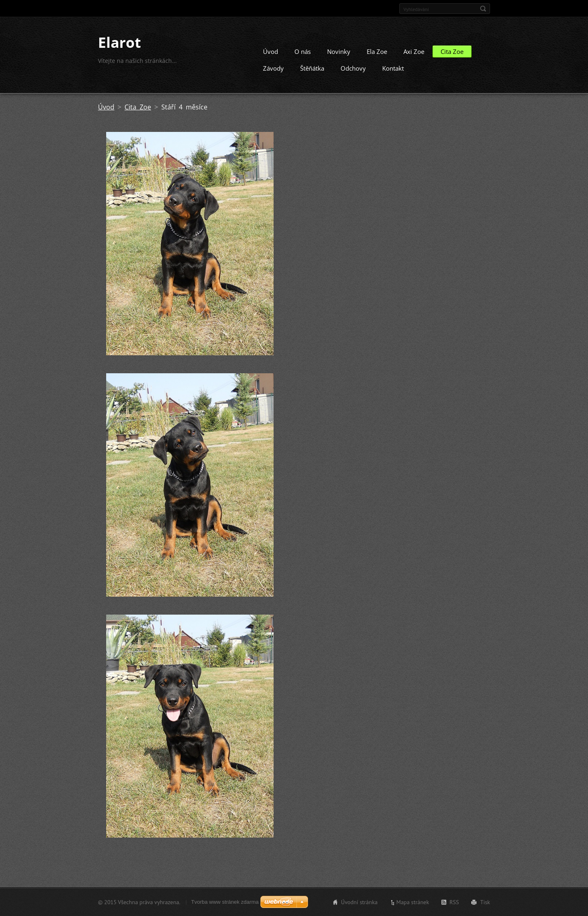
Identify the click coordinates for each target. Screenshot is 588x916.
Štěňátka (312, 68)
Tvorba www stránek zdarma (225, 902)
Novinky (339, 51)
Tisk (485, 902)
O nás (303, 51)
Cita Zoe (452, 51)
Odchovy (353, 68)
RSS (454, 902)
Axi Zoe (414, 51)
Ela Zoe (377, 51)
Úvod (271, 51)
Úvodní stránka (359, 902)
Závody (273, 68)
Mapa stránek (413, 902)
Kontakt (393, 68)
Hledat (483, 9)
